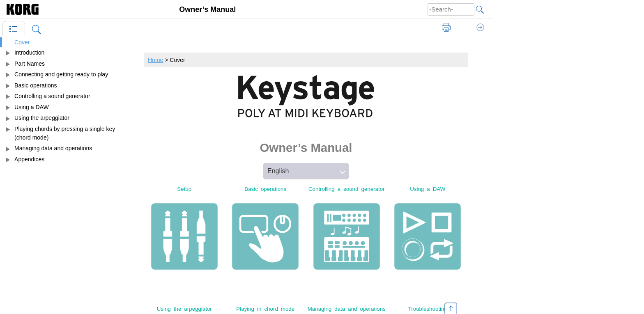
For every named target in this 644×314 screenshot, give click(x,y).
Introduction (29, 53)
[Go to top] (451, 307)
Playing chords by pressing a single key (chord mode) (65, 133)
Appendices (29, 159)
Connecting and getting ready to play (61, 74)
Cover (22, 42)
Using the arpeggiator (42, 118)
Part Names (30, 64)
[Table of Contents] (14, 29)
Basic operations (36, 85)
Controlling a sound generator (52, 96)
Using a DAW (32, 107)
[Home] (29, 9)
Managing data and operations (53, 148)
